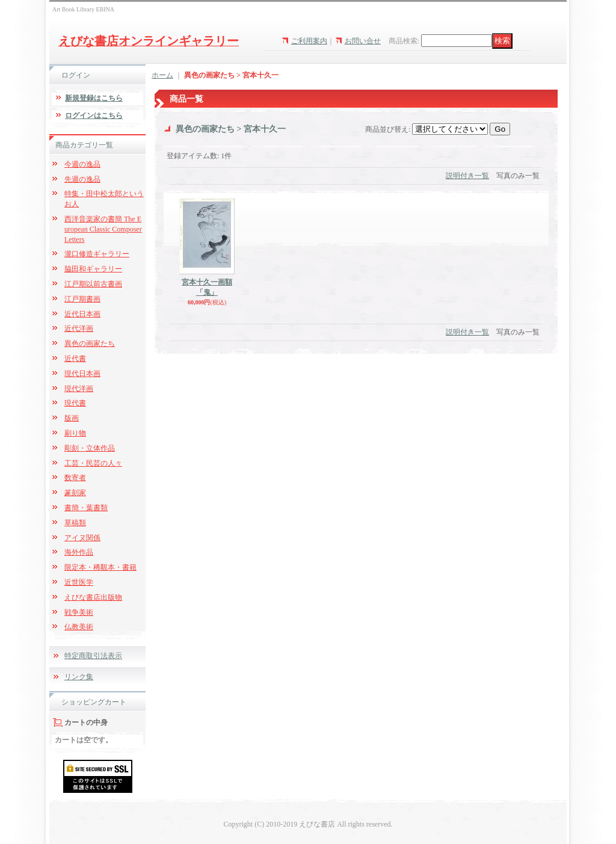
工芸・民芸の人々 (93, 463)
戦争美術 (79, 612)
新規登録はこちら (94, 98)
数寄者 (75, 478)
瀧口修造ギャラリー (97, 254)
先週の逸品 (82, 179)
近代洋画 (79, 328)
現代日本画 (82, 374)
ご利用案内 (309, 41)
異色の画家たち (90, 343)
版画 (72, 418)
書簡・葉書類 (86, 508)
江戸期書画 (82, 299)
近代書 (75, 359)
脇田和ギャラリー (93, 269)
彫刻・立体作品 (90, 448)
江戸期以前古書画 (93, 284)
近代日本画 (82, 314)
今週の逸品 (82, 164)
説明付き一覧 (467, 176)
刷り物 (75, 433)
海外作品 (79, 552)
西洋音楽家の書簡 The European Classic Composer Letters (103, 229)
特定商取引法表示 (93, 656)
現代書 (75, 403)
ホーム (162, 75)
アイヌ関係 (82, 538)
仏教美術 (79, 627)
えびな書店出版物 (93, 597)
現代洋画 (79, 389)
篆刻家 (75, 493)
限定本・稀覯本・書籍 (100, 567)
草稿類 (75, 523)
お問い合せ (363, 41)
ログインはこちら (94, 116)
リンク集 (79, 677)
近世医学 (79, 582)
